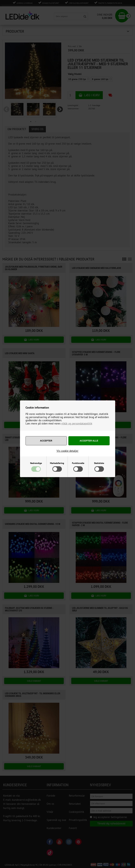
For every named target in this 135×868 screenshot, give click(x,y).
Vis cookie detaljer (67, 451)
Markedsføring (57, 463)
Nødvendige (36, 463)
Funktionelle (78, 463)
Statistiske (99, 463)
